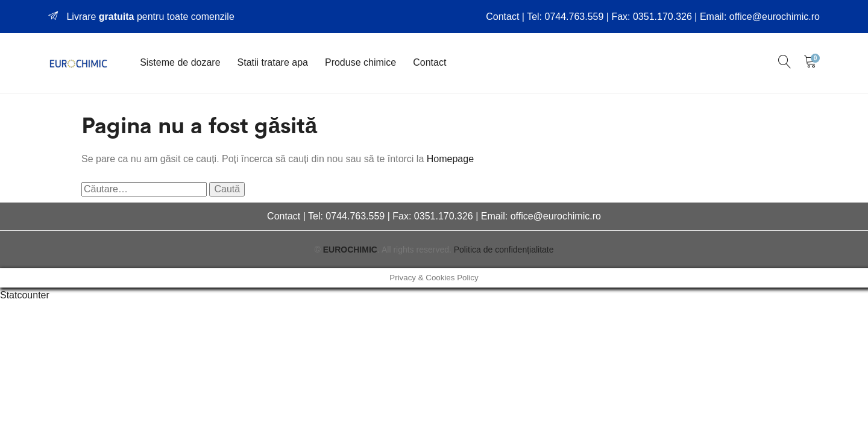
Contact (429, 62)
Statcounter (25, 295)
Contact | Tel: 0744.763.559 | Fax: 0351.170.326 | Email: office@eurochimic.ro (653, 17)
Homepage (450, 159)
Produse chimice (360, 62)
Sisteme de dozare (180, 62)
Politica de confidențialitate (504, 250)
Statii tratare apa (273, 62)
